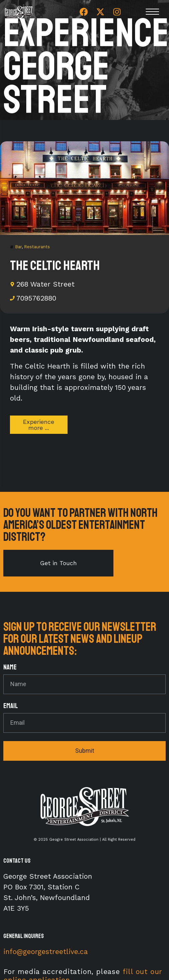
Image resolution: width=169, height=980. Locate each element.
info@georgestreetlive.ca (46, 952)
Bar (18, 247)
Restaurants (37, 247)
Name (10, 668)
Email (11, 706)
